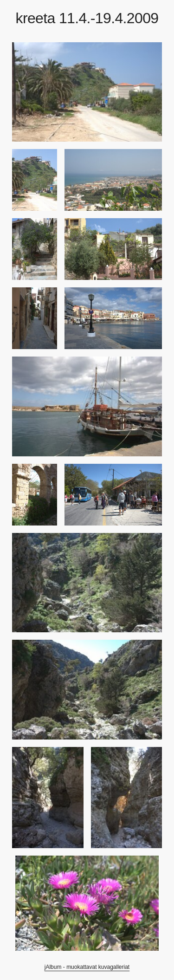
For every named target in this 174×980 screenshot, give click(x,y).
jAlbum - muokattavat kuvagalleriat (87, 967)
